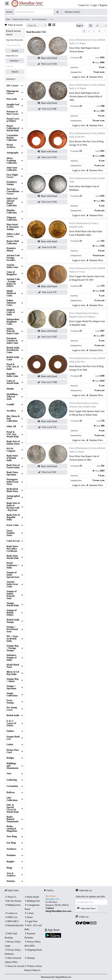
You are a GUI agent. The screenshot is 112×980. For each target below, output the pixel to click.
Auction (15, 61)
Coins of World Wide (13, 382)
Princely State (76, 407)
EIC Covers (12, 86)
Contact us (11, 913)
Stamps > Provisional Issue (12, 629)
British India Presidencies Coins (13, 350)
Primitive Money (11, 249)
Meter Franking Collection (12, 161)
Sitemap (29, 958)
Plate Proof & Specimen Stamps (13, 227)
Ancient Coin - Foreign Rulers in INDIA (13, 283)
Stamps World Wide (13, 604)
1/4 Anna (81, 272)
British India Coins (13, 358)
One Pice (81, 137)
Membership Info (14, 925)
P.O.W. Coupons (11, 450)
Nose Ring (12, 836)
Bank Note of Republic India (13, 517)
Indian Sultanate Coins (11, 303)
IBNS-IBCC (12, 921)
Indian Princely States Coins (13, 331)
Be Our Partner (13, 901)
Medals (10, 389)
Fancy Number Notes (11, 533)
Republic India (76, 227)
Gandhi (10, 404)
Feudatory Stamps (12, 183)
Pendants (11, 855)
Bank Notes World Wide (13, 557)
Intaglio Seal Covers (13, 106)
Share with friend (47, 58)
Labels (10, 744)
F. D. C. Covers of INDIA (11, 723)
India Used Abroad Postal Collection (12, 202)
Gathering (12, 780)
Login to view (79, 77)
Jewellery (11, 411)
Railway (11, 792)
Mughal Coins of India (11, 312)
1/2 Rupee (81, 43)
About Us (10, 897)
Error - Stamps (10, 702)
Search (15, 51)
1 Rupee (80, 452)
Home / (9, 19)
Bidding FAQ (32, 901)
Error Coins (13, 525)
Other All (11, 426)
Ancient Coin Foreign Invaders (13, 258)
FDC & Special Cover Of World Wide (13, 809)
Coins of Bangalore (12, 273)
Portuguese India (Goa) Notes (12, 482)
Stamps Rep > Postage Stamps (13, 648)
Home (29, 917)
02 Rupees (90, 317)
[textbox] (60, 907)
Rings (9, 868)
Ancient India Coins (12, 266)
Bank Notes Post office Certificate (12, 549)
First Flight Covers (12, 176)
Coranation (12, 786)
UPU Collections (12, 799)
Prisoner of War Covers (13, 113)
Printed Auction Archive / (22, 19)
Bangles (10, 862)
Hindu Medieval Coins (11, 293)
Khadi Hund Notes (13, 666)
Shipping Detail (33, 950)
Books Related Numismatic (13, 819)
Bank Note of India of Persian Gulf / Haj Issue (13, 507)
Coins (94, 40)
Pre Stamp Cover (12, 709)
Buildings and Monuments (13, 766)
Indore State (90, 407)
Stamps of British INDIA (12, 613)
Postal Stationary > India (13, 565)
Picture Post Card (13, 751)
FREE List (11, 917)
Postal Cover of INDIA (13, 120)
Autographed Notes (13, 497)
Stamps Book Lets (13, 738)
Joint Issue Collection (12, 169)
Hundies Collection (12, 211)
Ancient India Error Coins (12, 584)
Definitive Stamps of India (12, 658)
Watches (11, 881)
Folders (10, 731)
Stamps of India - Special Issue (13, 575)
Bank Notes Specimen (12, 473)
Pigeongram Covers (13, 92)
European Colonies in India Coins (12, 341)
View (9, 774)
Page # (80, 26)
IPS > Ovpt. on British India (12, 639)
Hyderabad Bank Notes (12, 490)
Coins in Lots (13, 541)
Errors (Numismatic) (79, 40)
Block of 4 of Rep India (13, 673)
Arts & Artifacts (11, 874)
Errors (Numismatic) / (40, 19)
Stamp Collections (12, 694)
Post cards (12, 99)
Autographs (12, 153)
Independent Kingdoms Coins (13, 322)
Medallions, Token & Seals (12, 397)
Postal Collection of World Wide (13, 128)
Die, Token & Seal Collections (13, 419)
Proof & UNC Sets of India (13, 367)
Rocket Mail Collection (13, 242)
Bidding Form (13, 905)
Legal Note (31, 921)
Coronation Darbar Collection (12, 138)
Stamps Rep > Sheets (13, 680)
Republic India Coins (12, 375)
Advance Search (72, 12)
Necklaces (12, 849)
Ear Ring (11, 843)
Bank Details (32, 897)
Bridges (10, 758)
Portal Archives (11, 146)
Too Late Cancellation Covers (13, 191)
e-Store (29, 913)
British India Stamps (13, 621)
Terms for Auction (15, 966)
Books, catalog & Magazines (12, 829)
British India (13, 715)
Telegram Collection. (12, 219)
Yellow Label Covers (13, 235)
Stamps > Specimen (11, 687)
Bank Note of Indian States (13, 443)
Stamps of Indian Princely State (12, 595)
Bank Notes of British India (12, 458)
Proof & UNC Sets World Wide (13, 434)
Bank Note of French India (13, 466)
